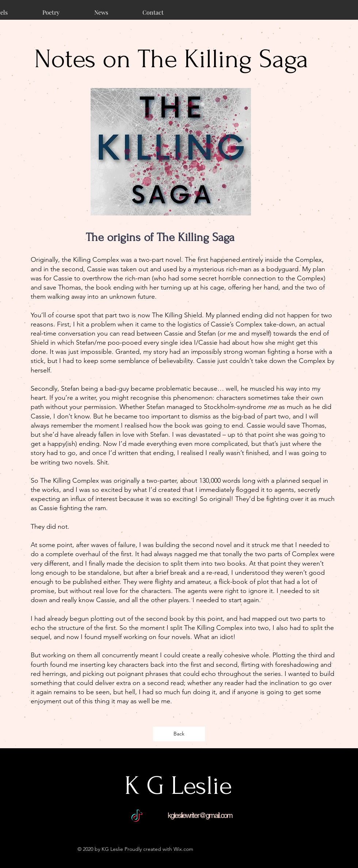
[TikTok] (137, 817)
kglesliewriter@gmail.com (200, 815)
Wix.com (183, 849)
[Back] (179, 734)
